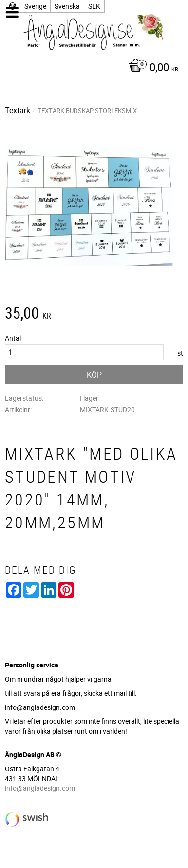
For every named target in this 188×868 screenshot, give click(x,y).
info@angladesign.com (40, 788)
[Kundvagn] (92, 68)
